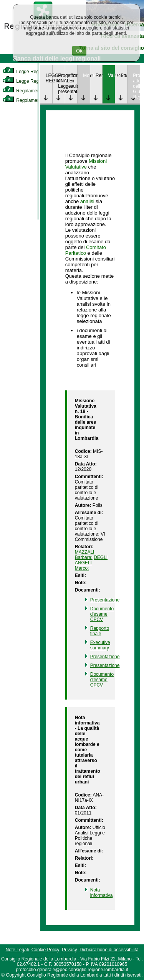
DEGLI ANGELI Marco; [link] (91, 563)
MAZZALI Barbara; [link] (85, 555)
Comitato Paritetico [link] (86, 250)
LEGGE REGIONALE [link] (49, 78)
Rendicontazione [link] (99, 75)
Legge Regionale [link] (27, 72)
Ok (79, 51)
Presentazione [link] (105, 600)
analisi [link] (87, 201)
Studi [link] (124, 75)
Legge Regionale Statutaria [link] (37, 81)
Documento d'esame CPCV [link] (102, 614)
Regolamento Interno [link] (31, 91)
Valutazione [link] (111, 75)
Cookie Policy (46, 950)
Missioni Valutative (86, 164)
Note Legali (17, 950)
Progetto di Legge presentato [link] (61, 84)
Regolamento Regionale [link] (34, 100)
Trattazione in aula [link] (74, 81)
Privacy (69, 950)
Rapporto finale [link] (100, 631)
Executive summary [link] (100, 645)
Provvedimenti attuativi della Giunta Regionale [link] (136, 86)
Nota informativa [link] (102, 893)
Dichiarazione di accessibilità (109, 950)
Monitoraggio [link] (86, 75)
